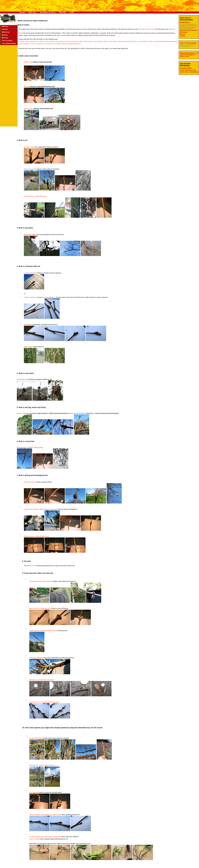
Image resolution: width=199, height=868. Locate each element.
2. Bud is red (43, 41)
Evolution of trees (48, 12)
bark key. (172, 29)
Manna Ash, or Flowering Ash (40, 608)
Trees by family (7, 41)
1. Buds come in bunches (28, 41)
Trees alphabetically (9, 43)
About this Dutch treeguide (189, 30)
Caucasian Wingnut (37, 658)
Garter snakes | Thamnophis (189, 72)
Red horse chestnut (78, 413)
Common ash (22, 379)
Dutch (188, 22)
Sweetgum (28, 324)
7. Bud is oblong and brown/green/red (162, 41)
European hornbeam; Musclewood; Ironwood (41, 509)
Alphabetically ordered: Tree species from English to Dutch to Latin (189, 55)
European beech (30, 482)
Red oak (27, 86)
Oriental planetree (49, 297)
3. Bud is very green (56, 41)
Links (72, 12)
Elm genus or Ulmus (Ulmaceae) (30, 447)
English (183, 22)
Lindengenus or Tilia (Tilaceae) (35, 196)
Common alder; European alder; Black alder (45, 815)
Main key (32, 12)
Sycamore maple (30, 234)
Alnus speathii (35, 839)
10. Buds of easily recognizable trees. (68, 44)
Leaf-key (5, 29)
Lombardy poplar (36, 738)
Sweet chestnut (30, 169)
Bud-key (5, 35)
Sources (183, 34)
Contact (182, 36)
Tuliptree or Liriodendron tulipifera (42, 680)
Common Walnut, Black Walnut (41, 581)
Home (22, 12)
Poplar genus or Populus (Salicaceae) (43, 631)
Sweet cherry (29, 109)
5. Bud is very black (94, 41)
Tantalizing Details (186, 68)
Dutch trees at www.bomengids (186, 19)
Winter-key (6, 32)
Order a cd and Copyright (188, 43)
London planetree (31, 273)
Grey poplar (34, 792)
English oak (28, 62)
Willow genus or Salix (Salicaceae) (36, 536)
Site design (184, 32)
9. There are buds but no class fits (41, 44)
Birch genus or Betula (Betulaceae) (42, 765)
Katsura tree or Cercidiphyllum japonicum (45, 702)
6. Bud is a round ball (139, 41)
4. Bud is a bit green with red (75, 41)
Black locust (32, 566)
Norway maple (29, 147)
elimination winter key (146, 29)
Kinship (62, 12)
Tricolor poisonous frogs (188, 70)
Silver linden (29, 347)
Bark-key (5, 38)
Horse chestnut (23, 413)
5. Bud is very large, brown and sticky (116, 41)
